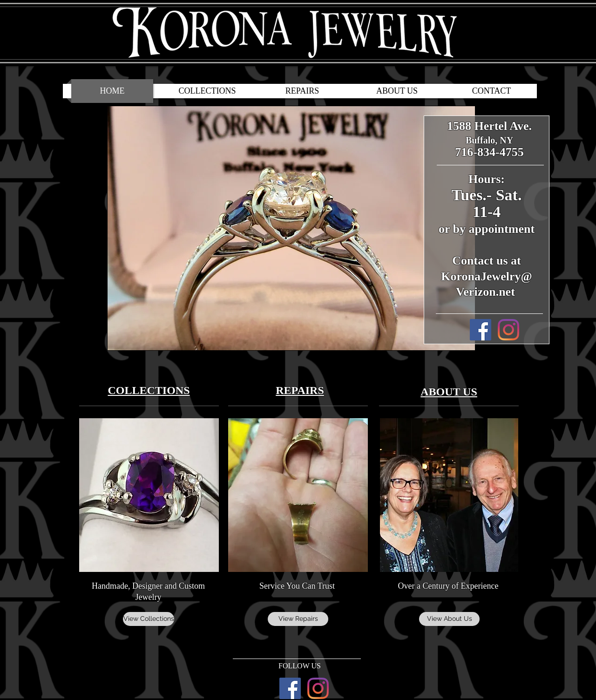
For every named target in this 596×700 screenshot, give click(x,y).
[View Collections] (149, 619)
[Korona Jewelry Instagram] (508, 330)
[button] (291, 228)
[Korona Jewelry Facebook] (481, 330)
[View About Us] (449, 619)
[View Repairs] (298, 619)
